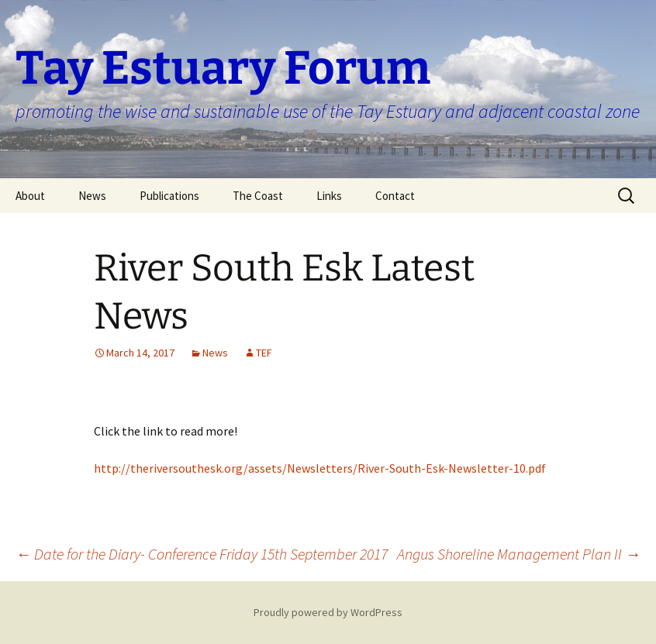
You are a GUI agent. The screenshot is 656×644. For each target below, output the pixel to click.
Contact (395, 196)
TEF (264, 353)
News (92, 196)
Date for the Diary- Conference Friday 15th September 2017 (202, 554)
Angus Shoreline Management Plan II (519, 554)
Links (329, 196)
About (30, 196)
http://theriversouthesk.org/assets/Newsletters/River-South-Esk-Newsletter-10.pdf (320, 468)
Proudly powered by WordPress (328, 612)
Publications (169, 196)
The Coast (258, 196)
